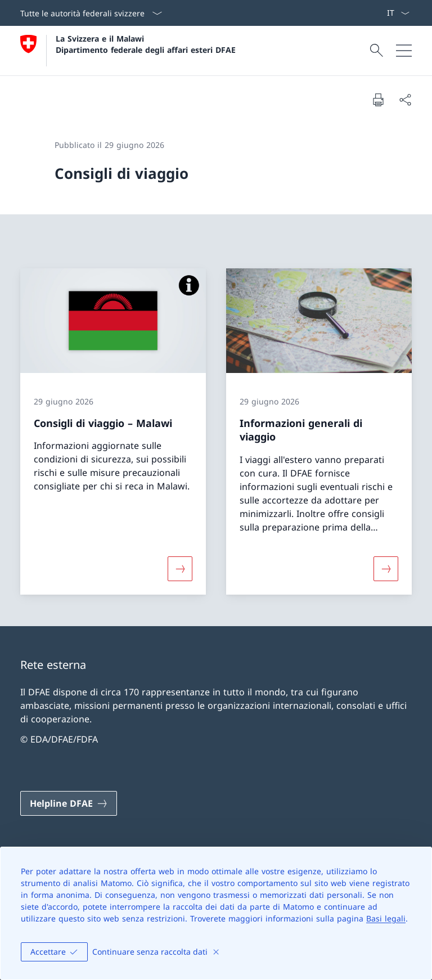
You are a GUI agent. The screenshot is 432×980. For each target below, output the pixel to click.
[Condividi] (405, 100)
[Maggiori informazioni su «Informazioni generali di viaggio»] (386, 569)
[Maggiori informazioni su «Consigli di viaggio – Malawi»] (180, 569)
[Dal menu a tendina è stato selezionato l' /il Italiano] (398, 13)
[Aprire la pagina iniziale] (128, 51)
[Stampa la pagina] (378, 100)
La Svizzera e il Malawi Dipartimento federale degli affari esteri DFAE (146, 44)
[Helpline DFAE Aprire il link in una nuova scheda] (69, 803)
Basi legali (386, 918)
